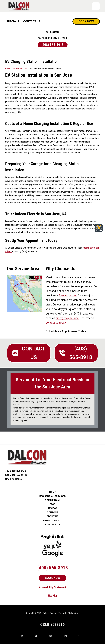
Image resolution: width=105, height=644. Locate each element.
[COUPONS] (96, 6)
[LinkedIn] (70, 636)
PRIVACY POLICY (52, 520)
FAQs (52, 504)
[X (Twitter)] (41, 636)
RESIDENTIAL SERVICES (52, 496)
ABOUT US (52, 516)
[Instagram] (56, 636)
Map (55, 596)
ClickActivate (74, 613)
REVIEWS (53, 508)
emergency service (67, 318)
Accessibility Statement (53, 587)
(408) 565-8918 (52, 45)
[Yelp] (81, 636)
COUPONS (52, 512)
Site (50, 596)
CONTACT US (32, 21)
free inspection (68, 295)
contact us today (56, 323)
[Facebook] (27, 636)
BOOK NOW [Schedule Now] (86, 21)
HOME (53, 492)
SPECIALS (13, 21)
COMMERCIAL (53, 500)
